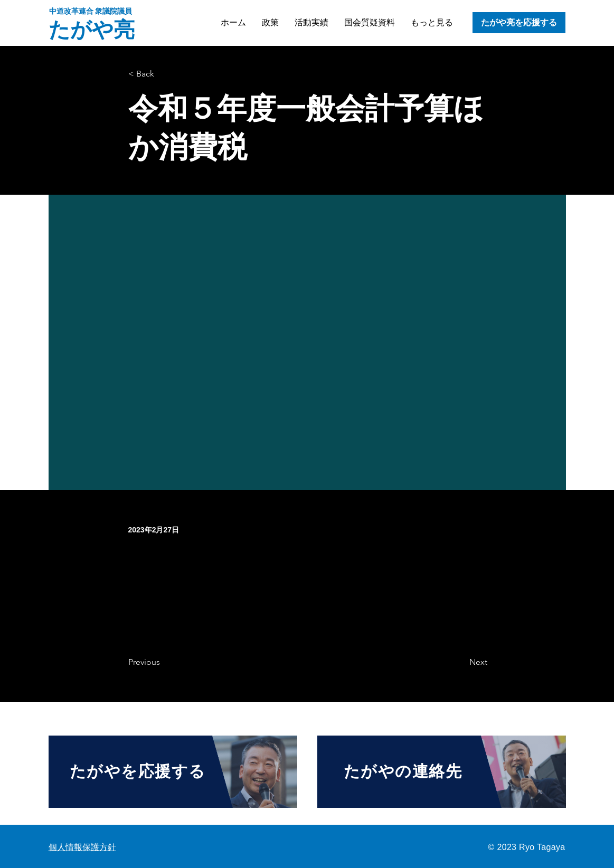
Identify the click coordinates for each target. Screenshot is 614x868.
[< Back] (163, 74)
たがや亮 (92, 30)
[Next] (461, 662)
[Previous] (163, 662)
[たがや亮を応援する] (519, 23)
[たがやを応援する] (173, 772)
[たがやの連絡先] (442, 772)
